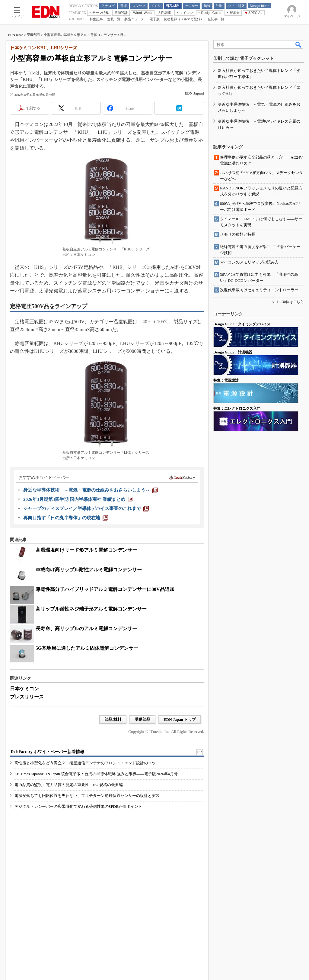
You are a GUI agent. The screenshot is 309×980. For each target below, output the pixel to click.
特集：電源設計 (226, 380)
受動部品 (33, 35)
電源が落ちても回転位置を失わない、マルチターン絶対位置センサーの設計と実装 (87, 796)
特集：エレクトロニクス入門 (237, 408)
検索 (299, 44)
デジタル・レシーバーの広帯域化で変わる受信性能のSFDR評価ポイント (78, 806)
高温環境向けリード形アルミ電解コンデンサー (86, 550)
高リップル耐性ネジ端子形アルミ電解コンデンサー (91, 609)
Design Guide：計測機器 (233, 352)
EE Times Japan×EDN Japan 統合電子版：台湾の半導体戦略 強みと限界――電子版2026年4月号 (96, 774)
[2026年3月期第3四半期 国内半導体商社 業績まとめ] (78, 499)
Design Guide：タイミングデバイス (242, 324)
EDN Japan (16, 35)
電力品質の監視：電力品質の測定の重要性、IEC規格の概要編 (69, 785)
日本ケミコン (24, 689)
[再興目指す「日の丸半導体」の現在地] (66, 518)
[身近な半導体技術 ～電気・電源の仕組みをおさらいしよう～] (91, 490)
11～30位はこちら (289, 302)
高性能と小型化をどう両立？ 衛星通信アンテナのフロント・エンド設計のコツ (85, 763)
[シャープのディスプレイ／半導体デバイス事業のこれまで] (86, 508)
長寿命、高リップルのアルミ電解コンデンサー (86, 629)
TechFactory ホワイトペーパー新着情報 (47, 752)
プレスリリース (27, 697)
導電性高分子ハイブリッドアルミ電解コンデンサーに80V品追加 (105, 589)
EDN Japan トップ (180, 719)
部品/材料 (113, 719)
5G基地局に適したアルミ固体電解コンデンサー (87, 648)
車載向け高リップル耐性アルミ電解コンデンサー (89, 570)
